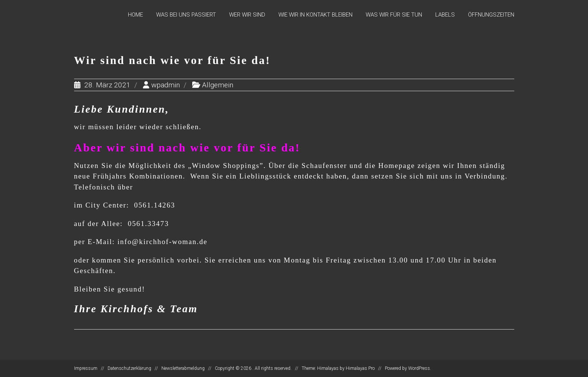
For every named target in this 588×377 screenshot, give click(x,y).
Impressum (86, 368)
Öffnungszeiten (491, 15)
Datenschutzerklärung (129, 368)
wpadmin (166, 85)
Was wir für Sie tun (394, 15)
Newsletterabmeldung (183, 368)
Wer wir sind (247, 15)
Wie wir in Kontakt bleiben (315, 15)
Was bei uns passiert (186, 15)
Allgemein (218, 85)
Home (135, 15)
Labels (445, 15)
